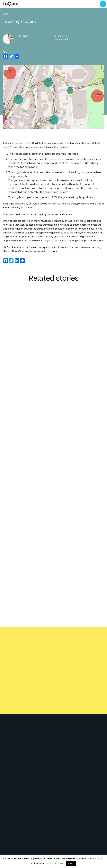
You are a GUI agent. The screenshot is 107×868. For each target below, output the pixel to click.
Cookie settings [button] (55, 863)
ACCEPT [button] (71, 863)
